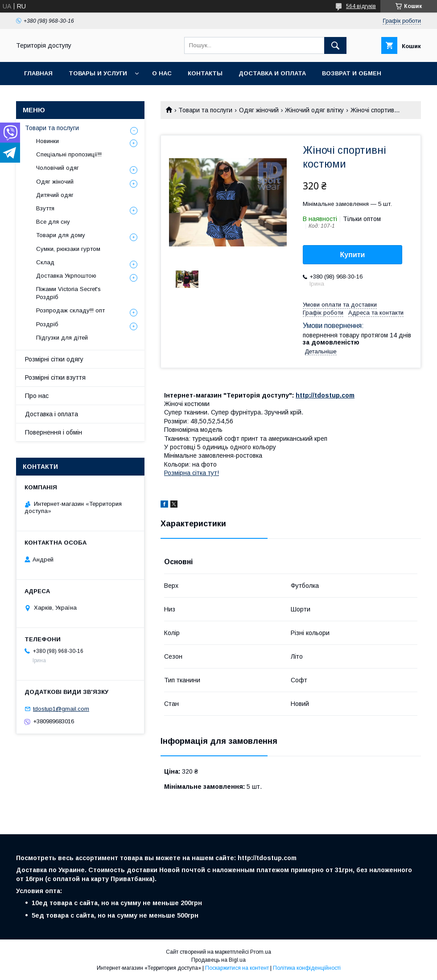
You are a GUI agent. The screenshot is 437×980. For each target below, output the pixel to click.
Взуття (45, 208)
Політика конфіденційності (307, 968)
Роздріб (47, 324)
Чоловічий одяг (58, 168)
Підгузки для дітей (62, 338)
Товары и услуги (98, 73)
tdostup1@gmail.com (61, 709)
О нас (162, 73)
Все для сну (53, 222)
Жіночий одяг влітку (314, 110)
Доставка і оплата (52, 414)
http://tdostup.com (325, 395)
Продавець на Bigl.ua (218, 960)
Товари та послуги (205, 110)
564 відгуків (361, 6)
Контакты (205, 73)
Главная (38, 73)
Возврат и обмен (352, 73)
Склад (45, 262)
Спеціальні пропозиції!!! (69, 154)
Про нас (37, 396)
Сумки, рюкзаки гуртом (68, 249)
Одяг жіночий (259, 110)
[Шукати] (335, 45)
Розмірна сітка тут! (192, 473)
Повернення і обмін (54, 432)
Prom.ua (261, 952)
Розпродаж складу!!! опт (70, 310)
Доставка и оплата (272, 73)
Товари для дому (61, 235)
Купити (353, 255)
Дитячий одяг (55, 195)
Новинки (47, 141)
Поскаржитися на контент (237, 968)
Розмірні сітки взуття (55, 377)
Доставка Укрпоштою (66, 276)
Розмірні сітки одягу (54, 359)
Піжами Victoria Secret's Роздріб (68, 293)
